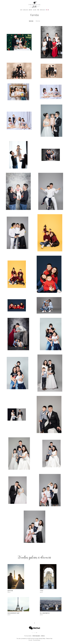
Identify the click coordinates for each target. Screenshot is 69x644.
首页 (21, 10)
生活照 (35, 10)
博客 (38, 10)
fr (32, 633)
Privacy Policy (42, 639)
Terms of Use (49, 639)
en (34, 633)
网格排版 (38, 21)
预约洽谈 (43, 10)
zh (36, 633)
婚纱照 (30, 10)
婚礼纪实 (26, 10)
